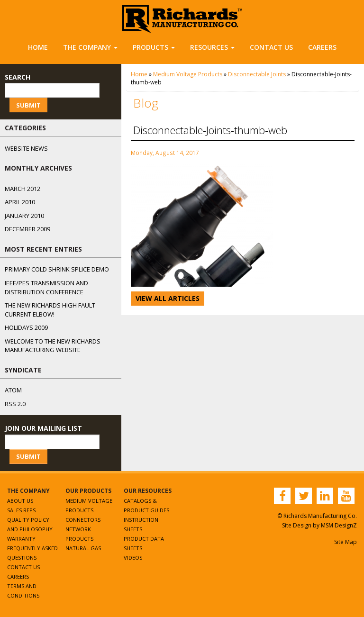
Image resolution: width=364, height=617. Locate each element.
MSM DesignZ (339, 525)
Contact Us (271, 47)
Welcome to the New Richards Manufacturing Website (53, 346)
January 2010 (24, 216)
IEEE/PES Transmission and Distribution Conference (46, 287)
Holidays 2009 (26, 327)
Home (38, 47)
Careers (322, 47)
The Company (90, 47)
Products (154, 47)
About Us (20, 501)
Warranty (21, 539)
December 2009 (27, 229)
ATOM (13, 390)
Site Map (346, 542)
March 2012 (23, 189)
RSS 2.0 (15, 404)
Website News (26, 148)
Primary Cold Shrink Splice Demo (57, 269)
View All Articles (168, 298)
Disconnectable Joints (257, 74)
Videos (133, 558)
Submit (28, 105)
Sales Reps (21, 510)
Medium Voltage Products (188, 74)
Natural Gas (83, 548)
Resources (212, 47)
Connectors (83, 520)
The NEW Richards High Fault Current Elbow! (50, 310)
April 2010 (20, 202)
